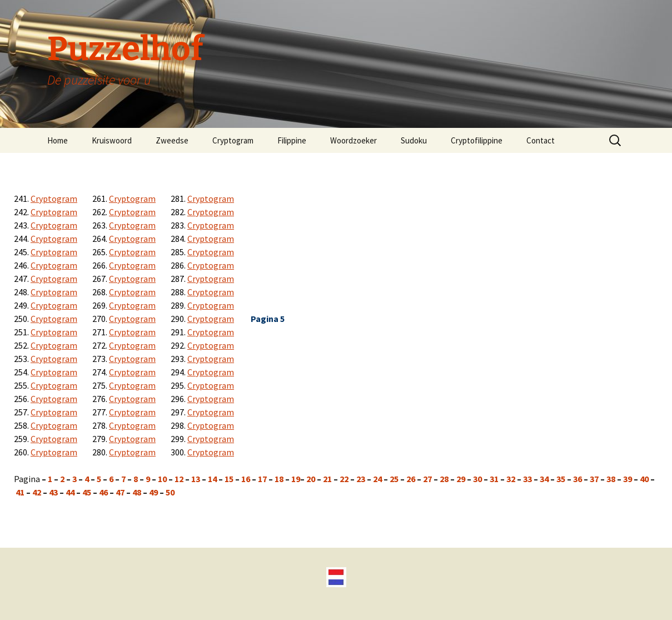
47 (120, 492)
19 (295, 479)
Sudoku (414, 140)
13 (196, 479)
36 (578, 479)
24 (378, 479)
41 (20, 492)
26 (410, 479)
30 (477, 479)
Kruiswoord (112, 140)
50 (170, 492)
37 (595, 479)
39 (628, 479)
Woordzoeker (354, 140)
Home (58, 140)
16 (247, 479)
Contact (541, 140)
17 (263, 479)
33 (527, 479)
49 (153, 492)
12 (180, 479)
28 (444, 479)
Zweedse (172, 140)
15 (229, 479)
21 (328, 479)
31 (494, 479)
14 (213, 479)
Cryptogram (233, 140)
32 (511, 479)
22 (343, 479)
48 (137, 492)
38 (611, 479)
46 (103, 492)
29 (461, 479)
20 (311, 479)
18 (279, 479)
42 (37, 492)
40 (644, 479)
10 (161, 479)
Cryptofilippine (477, 140)
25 (393, 479)
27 (427, 479)
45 (87, 492)
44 (70, 492)
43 (53, 492)
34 (544, 479)
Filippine (292, 140)
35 (561, 479)
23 (361, 479)
